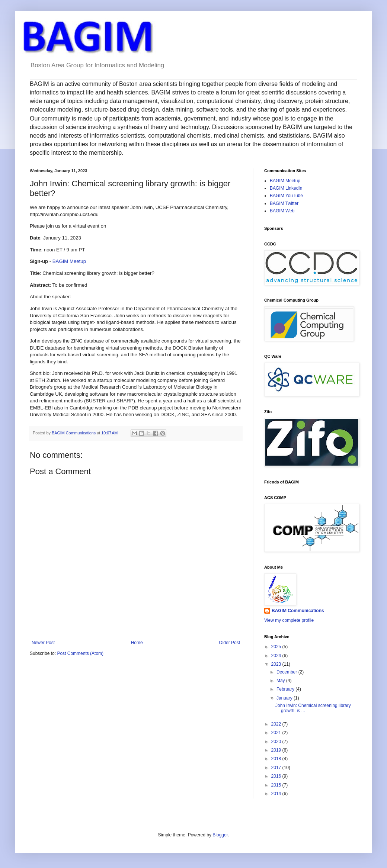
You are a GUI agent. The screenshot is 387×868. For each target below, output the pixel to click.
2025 (277, 647)
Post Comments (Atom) (80, 653)
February (286, 689)
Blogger (220, 835)
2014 (277, 794)
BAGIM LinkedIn (286, 188)
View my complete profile (289, 620)
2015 (277, 785)
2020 (277, 742)
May (281, 681)
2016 (277, 776)
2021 (277, 733)
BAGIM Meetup (69, 261)
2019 (277, 750)
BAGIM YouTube (286, 196)
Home (137, 643)
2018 (277, 759)
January (285, 698)
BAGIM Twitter (284, 203)
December (287, 672)
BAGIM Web (282, 211)
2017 (277, 768)
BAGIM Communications (298, 611)
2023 (277, 664)
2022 (277, 724)
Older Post (229, 643)
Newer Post (43, 643)
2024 (277, 656)
